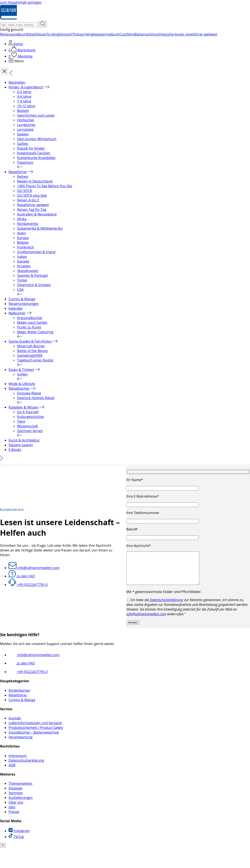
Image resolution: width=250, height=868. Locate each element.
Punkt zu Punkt (29, 327)
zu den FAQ (22, 579)
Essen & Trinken (21, 370)
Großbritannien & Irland (36, 252)
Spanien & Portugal (32, 275)
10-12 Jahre (26, 106)
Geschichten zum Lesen (36, 115)
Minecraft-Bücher (31, 346)
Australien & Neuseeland (37, 214)
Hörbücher (26, 120)
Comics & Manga (22, 299)
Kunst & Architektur (24, 440)
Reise (4, 34)
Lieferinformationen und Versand (35, 729)
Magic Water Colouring (35, 332)
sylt (169, 34)
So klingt (53, 34)
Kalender (16, 308)
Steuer (41, 34)
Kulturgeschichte (30, 417)
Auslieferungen (21, 804)
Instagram (19, 837)
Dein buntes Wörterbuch (37, 139)
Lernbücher (26, 125)
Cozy (123, 34)
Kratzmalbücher (30, 318)
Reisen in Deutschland (35, 181)
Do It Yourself (28, 412)
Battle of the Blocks (32, 351)
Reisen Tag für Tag (32, 210)
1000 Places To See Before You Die (44, 186)
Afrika (22, 219)
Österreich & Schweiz (34, 285)
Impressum (18, 762)
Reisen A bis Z (28, 200)
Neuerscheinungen (24, 304)
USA (20, 290)
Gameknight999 (30, 355)
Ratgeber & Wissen (24, 407)
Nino (131, 34)
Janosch (66, 34)
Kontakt (15, 725)
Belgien (23, 242)
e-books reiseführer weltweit (195, 34)
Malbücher (17, 313)
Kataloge (16, 795)
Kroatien (24, 266)
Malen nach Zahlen (32, 323)
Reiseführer (18, 172)
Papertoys (25, 162)
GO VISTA (25, 191)
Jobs (12, 813)
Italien (22, 257)
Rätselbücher (19, 388)
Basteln (23, 111)
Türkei (22, 280)
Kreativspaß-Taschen (34, 153)
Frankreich (26, 247)
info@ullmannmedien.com (34, 571)
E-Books (15, 450)
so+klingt (87, 34)
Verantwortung (21, 743)
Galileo (23, 144)
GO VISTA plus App (32, 195)
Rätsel (31, 34)
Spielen (23, 134)
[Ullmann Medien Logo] (8, 18)
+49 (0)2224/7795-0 (28, 588)
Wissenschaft (28, 426)
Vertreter (16, 799)
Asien (21, 233)
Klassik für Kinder (31, 148)
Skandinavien (28, 271)
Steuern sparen (21, 445)
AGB (12, 771)
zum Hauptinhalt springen (21, 2)
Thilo (76, 34)
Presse (14, 818)
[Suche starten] (43, 24)
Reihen (23, 177)
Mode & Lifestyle (22, 384)
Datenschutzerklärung (166, 606)
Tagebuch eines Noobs (35, 360)
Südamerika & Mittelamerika (40, 228)
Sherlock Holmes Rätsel (36, 398)
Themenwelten (20, 790)
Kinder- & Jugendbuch (26, 87)
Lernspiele (25, 129)
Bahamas (142, 34)
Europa (23, 238)
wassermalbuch (107, 34)
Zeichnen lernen (30, 431)
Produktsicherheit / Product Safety (36, 734)
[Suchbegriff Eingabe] (19, 25)
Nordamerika (28, 224)
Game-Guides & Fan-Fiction (30, 341)
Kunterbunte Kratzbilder (36, 158)
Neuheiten (17, 82)
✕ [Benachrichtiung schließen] (3, 852)
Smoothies (158, 34)
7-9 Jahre (24, 101)
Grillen (22, 374)
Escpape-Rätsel (29, 393)
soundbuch (18, 34)
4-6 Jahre (24, 97)
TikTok (16, 843)
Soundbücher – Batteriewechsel (34, 739)
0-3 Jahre (24, 92)
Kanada (23, 261)
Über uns (16, 809)
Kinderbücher (19, 697)
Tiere (21, 421)
